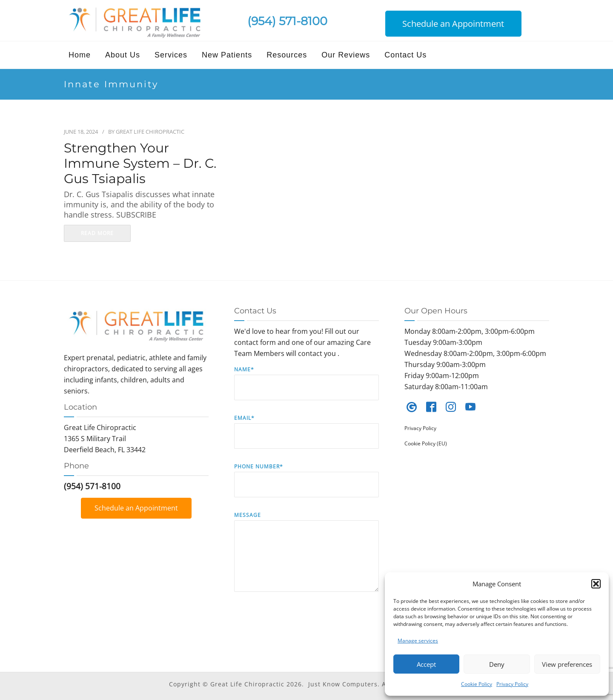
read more (97, 233)
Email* (306, 438)
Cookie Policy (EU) (426, 443)
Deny (497, 664)
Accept (426, 664)
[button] (596, 584)
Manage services (418, 641)
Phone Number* (306, 486)
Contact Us (405, 55)
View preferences (567, 664)
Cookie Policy (477, 684)
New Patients (227, 55)
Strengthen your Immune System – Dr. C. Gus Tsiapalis (140, 164)
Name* (306, 389)
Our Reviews (346, 55)
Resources (287, 55)
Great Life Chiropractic (150, 132)
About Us (123, 55)
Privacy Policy (512, 684)
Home (80, 55)
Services (171, 55)
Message (306, 558)
